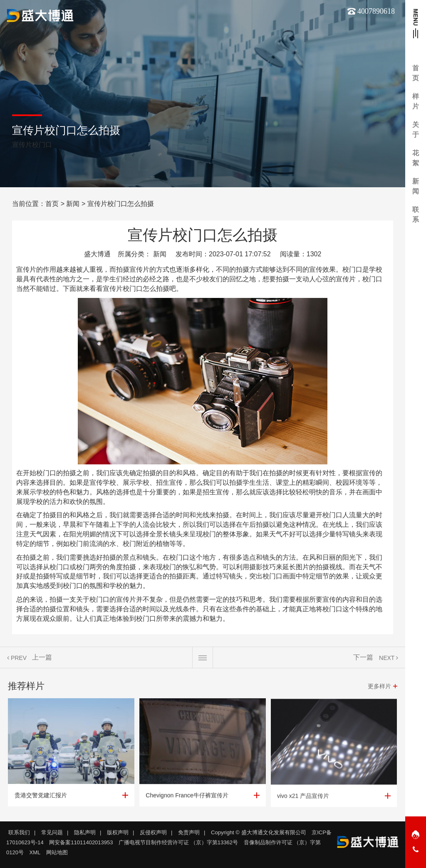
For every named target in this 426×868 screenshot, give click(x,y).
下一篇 (363, 661)
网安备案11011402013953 (81, 842)
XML (35, 852)
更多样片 (379, 690)
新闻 (73, 204)
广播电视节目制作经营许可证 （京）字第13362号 (178, 842)
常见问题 (52, 832)
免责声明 (189, 832)
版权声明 (118, 832)
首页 (52, 204)
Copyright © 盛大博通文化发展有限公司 (258, 832)
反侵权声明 (153, 832)
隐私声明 (85, 832)
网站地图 (57, 852)
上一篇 (42, 661)
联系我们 (19, 832)
